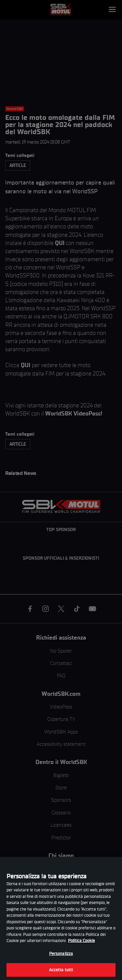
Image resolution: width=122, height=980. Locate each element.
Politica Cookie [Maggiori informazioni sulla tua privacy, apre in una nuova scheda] (81, 941)
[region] (61, 918)
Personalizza (61, 954)
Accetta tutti (61, 970)
